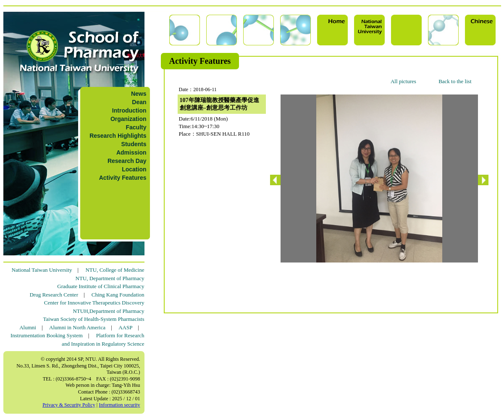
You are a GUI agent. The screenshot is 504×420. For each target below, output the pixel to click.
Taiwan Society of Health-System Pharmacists (94, 319)
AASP (125, 327)
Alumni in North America (77, 327)
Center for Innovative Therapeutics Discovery (94, 303)
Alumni (28, 327)
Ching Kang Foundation (118, 295)
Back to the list (455, 81)
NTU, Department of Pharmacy (110, 278)
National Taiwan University (42, 270)
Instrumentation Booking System (47, 335)
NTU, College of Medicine (115, 270)
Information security (119, 405)
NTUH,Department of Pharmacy (108, 311)
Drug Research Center (54, 295)
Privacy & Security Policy (69, 405)
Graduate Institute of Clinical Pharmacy (101, 286)
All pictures (403, 81)
